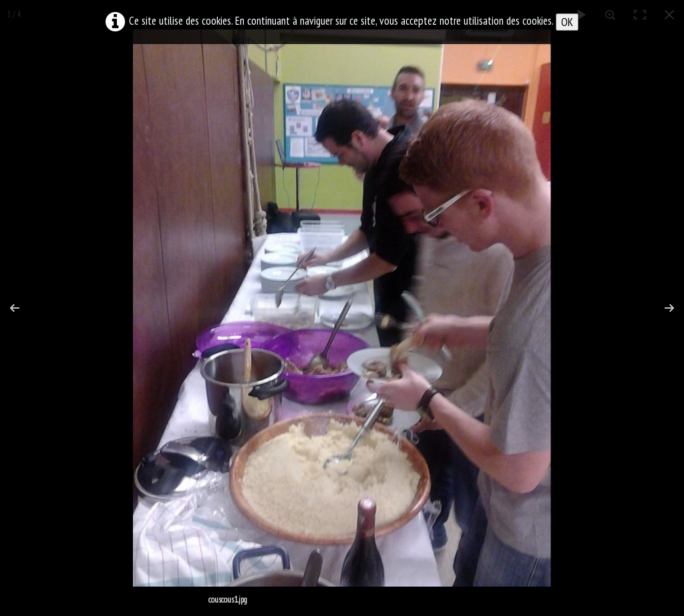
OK (567, 22)
